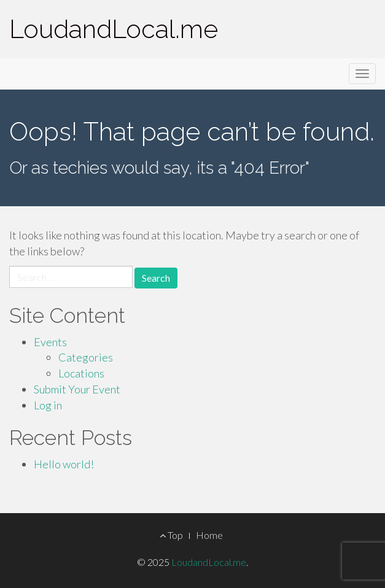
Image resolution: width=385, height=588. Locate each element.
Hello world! (64, 464)
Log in (48, 405)
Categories (86, 357)
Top (171, 535)
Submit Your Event (77, 389)
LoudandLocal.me (114, 29)
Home (209, 535)
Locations (81, 373)
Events (50, 342)
